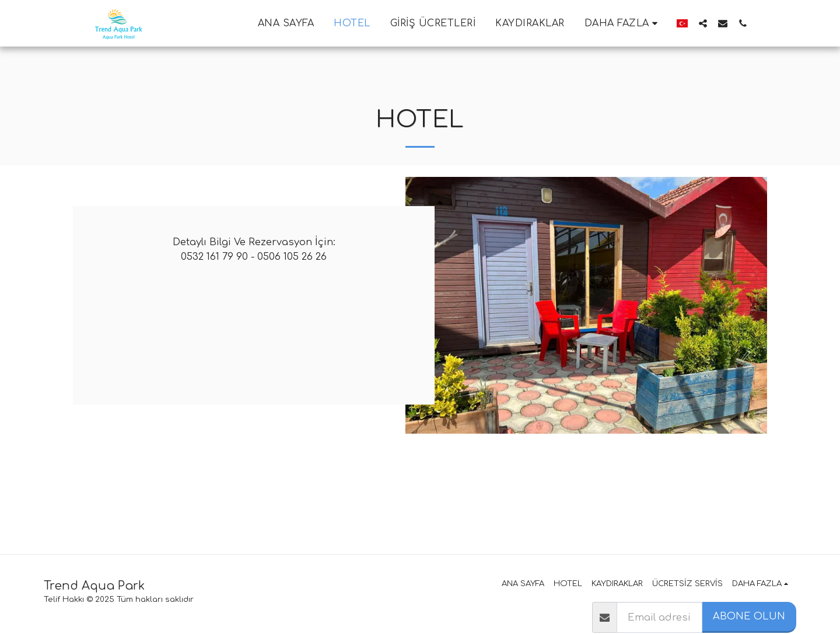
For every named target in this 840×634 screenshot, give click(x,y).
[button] (703, 23)
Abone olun (749, 616)
